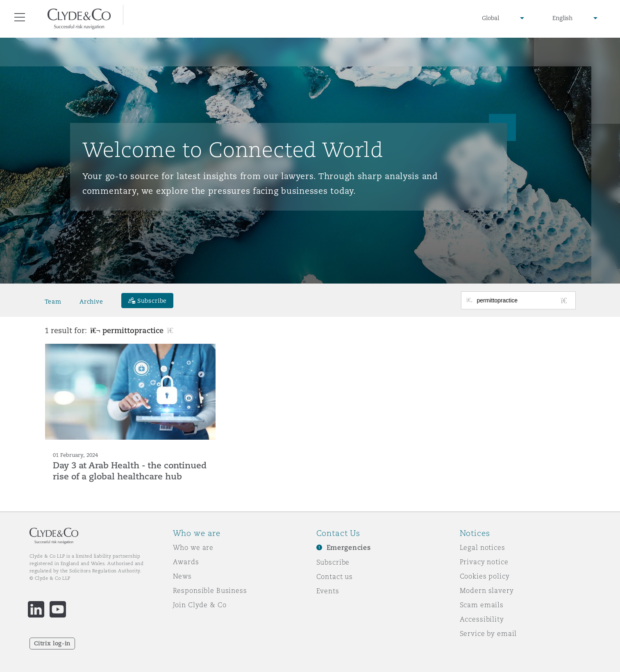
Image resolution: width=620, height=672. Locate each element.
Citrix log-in (52, 643)
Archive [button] (91, 302)
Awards (186, 562)
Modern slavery (487, 590)
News (182, 576)
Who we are (193, 547)
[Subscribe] (148, 301)
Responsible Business (210, 590)
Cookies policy (485, 576)
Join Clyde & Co (200, 605)
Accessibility (482, 619)
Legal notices (483, 547)
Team (53, 302)
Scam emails (482, 605)
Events (328, 591)
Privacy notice (484, 562)
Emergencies (349, 548)
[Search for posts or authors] (523, 300)
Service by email (488, 633)
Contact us (335, 577)
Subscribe (333, 562)
